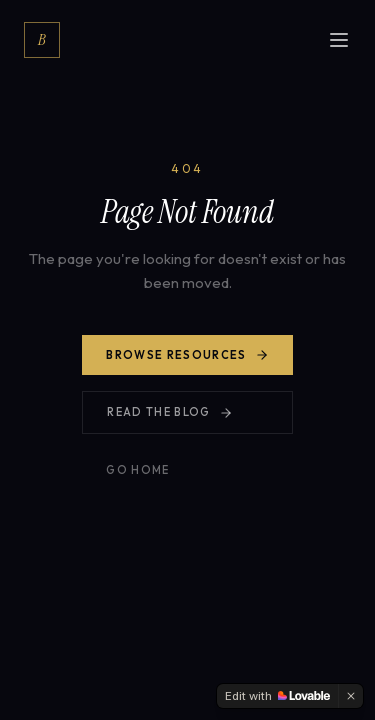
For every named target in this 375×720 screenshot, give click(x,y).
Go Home (137, 470)
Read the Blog (169, 412)
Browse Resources (187, 355)
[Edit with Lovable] (277, 696)
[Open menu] (339, 40)
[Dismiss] (351, 696)
